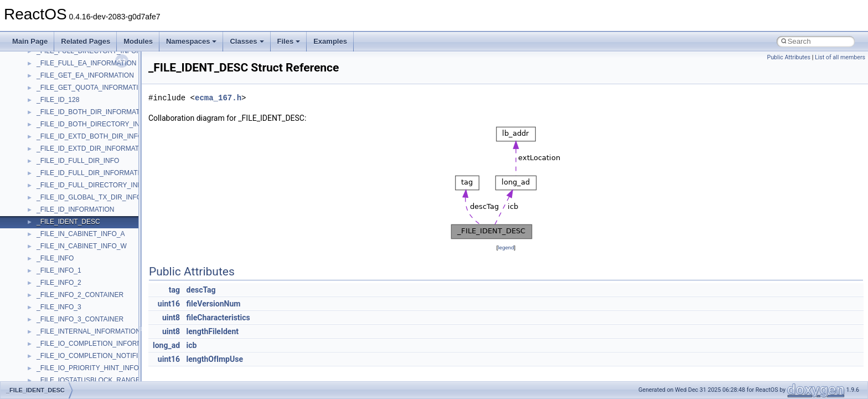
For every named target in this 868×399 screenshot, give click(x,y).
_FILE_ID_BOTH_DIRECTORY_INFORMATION (108, 124)
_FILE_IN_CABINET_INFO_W (82, 246)
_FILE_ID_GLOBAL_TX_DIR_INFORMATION (104, 197)
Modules (138, 41)
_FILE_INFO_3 (59, 307)
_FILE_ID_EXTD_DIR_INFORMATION (94, 149)
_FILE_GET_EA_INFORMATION (85, 75)
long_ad (166, 345)
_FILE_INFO (55, 258)
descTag (201, 290)
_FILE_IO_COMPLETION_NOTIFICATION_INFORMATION (125, 356)
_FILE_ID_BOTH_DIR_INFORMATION (94, 112)
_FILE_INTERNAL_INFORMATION (89, 331)
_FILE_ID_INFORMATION (75, 209)
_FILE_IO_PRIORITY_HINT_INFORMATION (103, 368)
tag (174, 290)
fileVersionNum (214, 304)
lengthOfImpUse (215, 359)
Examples (330, 41)
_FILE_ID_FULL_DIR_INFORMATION (93, 173)
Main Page (30, 41)
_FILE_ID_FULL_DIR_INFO (78, 161)
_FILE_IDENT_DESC (68, 222)
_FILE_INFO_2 (59, 283)
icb (192, 345)
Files (289, 41)
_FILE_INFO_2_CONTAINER (80, 295)
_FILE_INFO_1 (59, 270)
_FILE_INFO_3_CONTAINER (80, 319)
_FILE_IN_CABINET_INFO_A (81, 234)
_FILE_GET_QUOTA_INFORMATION (92, 88)
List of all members (840, 57)
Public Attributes (789, 57)
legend (506, 247)
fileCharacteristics (218, 318)
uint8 (171, 318)
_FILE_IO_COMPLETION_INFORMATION (99, 344)
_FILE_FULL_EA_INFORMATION (87, 63)
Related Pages (86, 41)
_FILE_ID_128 (58, 100)
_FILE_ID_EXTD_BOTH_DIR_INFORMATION (105, 136)
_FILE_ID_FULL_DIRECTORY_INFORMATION (107, 185)
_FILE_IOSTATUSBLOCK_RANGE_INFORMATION (113, 380)
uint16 (169, 304)
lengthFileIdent (213, 331)
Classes (247, 41)
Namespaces (192, 41)
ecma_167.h (218, 98)
